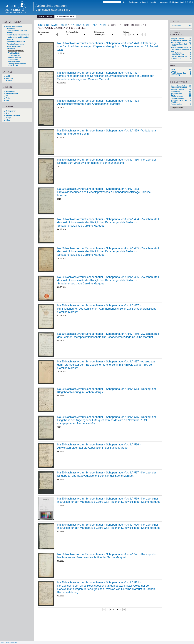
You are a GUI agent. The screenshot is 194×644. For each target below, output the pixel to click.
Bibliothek (9, 78)
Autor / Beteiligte (12, 94)
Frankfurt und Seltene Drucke (18, 35)
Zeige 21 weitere (177, 108)
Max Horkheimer (14, 62)
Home (144, 2)
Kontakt (153, 2)
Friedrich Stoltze (14, 53)
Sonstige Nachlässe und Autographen (17, 65)
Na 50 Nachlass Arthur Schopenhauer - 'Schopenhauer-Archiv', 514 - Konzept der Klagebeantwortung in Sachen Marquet (107, 391)
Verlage (8, 118)
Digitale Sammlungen (14, 26)
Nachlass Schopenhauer (89, 25)
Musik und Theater (14, 46)
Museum (9, 81)
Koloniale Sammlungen (16, 44)
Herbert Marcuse (14, 55)
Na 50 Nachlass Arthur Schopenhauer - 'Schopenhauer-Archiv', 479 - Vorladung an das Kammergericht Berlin (107, 132)
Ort (7, 96)
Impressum (164, 2)
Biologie (10, 33)
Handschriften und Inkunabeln (18, 37)
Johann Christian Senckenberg (14, 58)
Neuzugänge (10, 91)
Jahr (7, 100)
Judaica (10, 39)
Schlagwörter (11, 111)
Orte (7, 113)
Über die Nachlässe (53, 25)
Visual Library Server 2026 (9, 643)
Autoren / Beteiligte (13, 115)
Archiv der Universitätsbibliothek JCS (17, 30)
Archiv (8, 76)
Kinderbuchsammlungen (16, 42)
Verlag (8, 98)
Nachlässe (11, 49)
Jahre (8, 120)
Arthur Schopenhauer (16, 51)
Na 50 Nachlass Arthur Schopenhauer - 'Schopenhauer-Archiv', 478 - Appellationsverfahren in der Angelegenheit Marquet (99, 102)
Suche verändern (65, 17)
